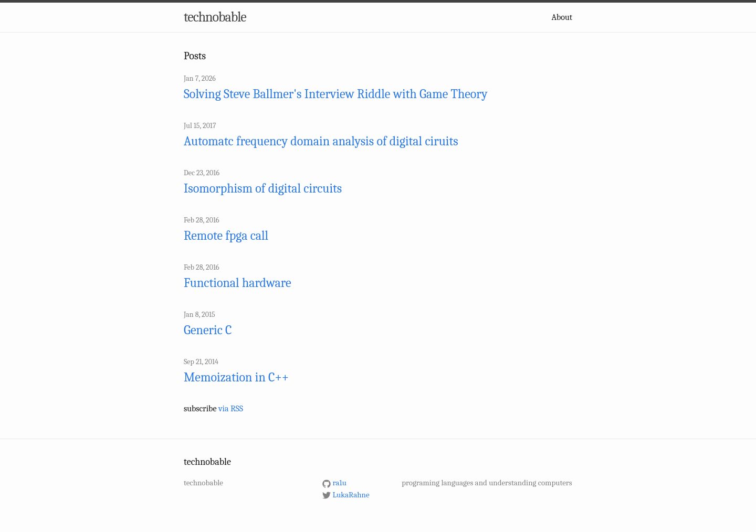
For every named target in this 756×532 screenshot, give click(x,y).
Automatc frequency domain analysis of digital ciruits (321, 141)
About (562, 17)
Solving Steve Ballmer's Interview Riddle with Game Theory (335, 94)
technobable (215, 17)
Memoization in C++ (236, 377)
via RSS (231, 409)
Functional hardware (238, 283)
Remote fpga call (226, 236)
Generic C (208, 330)
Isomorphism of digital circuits (263, 188)
